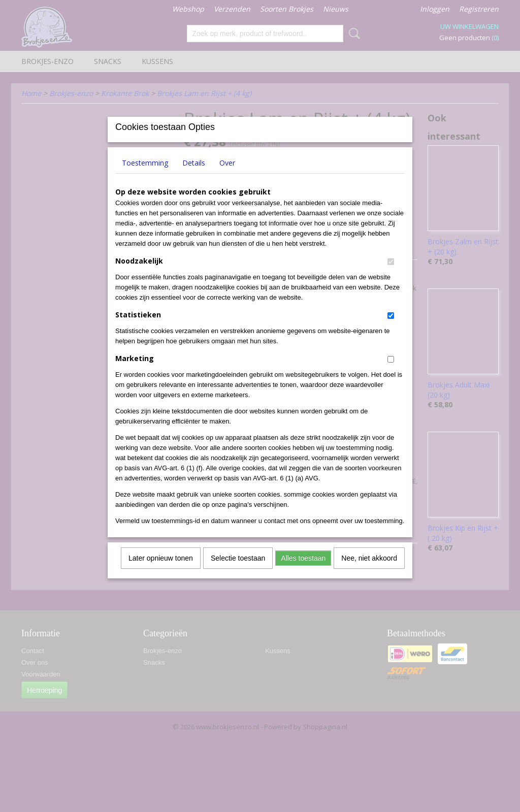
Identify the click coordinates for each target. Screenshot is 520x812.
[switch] (391, 275)
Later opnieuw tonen (161, 571)
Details (194, 176)
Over (227, 176)
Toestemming (145, 176)
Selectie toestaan (238, 571)
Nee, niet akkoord (369, 571)
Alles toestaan (303, 571)
